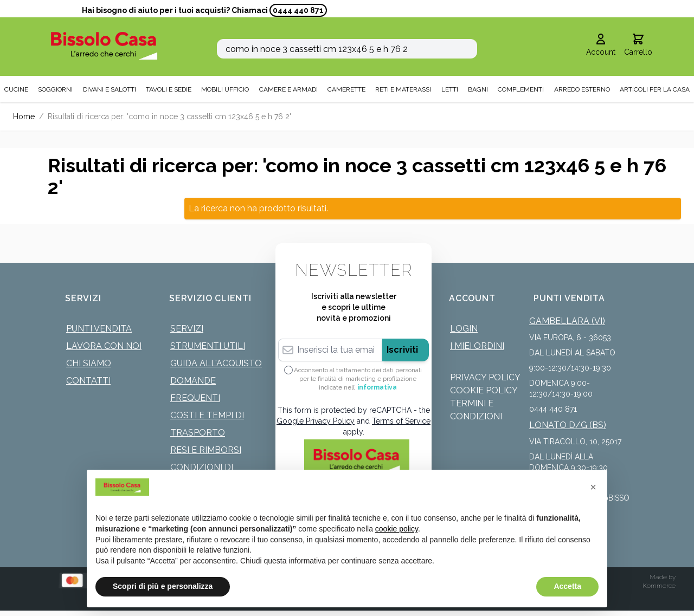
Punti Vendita (99, 329)
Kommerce (659, 586)
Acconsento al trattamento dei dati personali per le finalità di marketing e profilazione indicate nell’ (358, 379)
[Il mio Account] (601, 46)
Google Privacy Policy (316, 421)
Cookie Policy (484, 390)
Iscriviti (402, 350)
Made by (663, 577)
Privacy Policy (485, 377)
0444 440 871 (298, 10)
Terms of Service (401, 421)
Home (24, 116)
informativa (377, 387)
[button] (593, 487)
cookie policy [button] (397, 529)
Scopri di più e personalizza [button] (163, 586)
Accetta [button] (567, 586)
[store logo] (104, 46)
